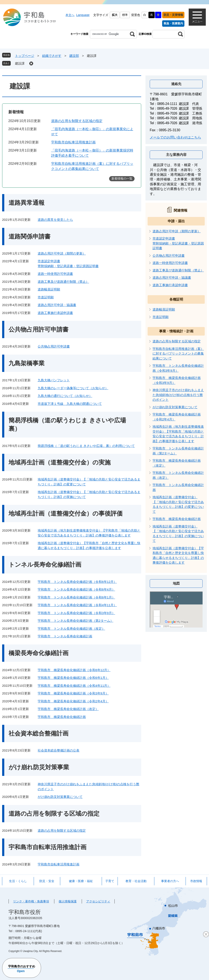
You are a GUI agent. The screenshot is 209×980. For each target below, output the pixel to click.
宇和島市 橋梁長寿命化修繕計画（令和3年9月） (73, 693)
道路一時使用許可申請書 (55, 274)
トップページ (25, 56)
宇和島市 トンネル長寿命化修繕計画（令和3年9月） (76, 613)
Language (83, 15)
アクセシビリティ (98, 901)
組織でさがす (52, 56)
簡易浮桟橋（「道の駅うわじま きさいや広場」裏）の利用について (86, 446)
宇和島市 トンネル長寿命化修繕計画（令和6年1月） (76, 597)
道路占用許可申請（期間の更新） (62, 253)
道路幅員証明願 (49, 289)
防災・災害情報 (173, 15)
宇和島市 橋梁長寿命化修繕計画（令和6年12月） (74, 670)
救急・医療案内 (173, 23)
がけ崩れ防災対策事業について (60, 797)
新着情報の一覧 (122, 178)
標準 (125, 15)
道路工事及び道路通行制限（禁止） (63, 282)
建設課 (20, 63)
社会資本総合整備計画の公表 (59, 750)
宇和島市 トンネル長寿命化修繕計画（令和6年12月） (77, 582)
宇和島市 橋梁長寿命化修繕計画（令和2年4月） (73, 701)
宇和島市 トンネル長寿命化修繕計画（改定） (71, 629)
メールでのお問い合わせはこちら (175, 137)
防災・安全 (47, 881)
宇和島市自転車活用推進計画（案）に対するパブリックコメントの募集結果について (178, 354)
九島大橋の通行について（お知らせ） (65, 396)
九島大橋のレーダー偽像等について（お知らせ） (73, 388)
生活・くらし (18, 881)
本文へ (70, 15)
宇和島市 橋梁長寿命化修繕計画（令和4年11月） (74, 686)
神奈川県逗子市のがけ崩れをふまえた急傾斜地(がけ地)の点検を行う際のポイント (178, 395)
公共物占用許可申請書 (54, 346)
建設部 (74, 56)
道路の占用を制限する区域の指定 (77, 121)
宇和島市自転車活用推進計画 (73, 142)
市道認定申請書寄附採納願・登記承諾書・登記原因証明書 (178, 243)
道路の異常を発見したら (55, 220)
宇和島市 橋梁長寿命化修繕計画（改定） (68, 709)
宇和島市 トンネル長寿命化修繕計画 (65, 636)
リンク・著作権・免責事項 (31, 901)
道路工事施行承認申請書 (55, 313)
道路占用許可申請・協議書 (57, 305)
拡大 (115, 15)
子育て (110, 881)
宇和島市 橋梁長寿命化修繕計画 (62, 717)
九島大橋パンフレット (54, 380)
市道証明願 (46, 297)
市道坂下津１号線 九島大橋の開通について (70, 404)
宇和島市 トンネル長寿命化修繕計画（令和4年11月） (77, 605)
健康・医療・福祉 (81, 881)
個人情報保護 (68, 901)
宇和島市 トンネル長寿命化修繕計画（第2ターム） (75, 621)
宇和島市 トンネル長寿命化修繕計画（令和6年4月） (76, 589)
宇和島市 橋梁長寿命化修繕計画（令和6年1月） (73, 678)
